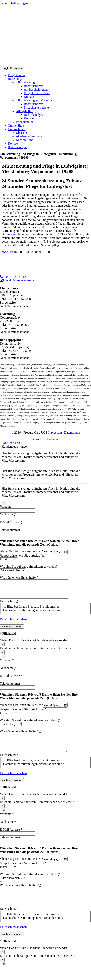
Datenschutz (72, 432)
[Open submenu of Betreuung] (23, 80)
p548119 (7, 252)
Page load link (11, 443)
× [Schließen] (4, 503)
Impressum (55, 432)
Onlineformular (12, 234)
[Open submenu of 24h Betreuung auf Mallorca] (53, 101)
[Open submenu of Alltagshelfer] (34, 112)
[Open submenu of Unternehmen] (27, 130)
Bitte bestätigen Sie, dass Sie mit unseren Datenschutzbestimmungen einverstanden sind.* (34, 771)
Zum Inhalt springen (15, 3)
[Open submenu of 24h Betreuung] (36, 83)
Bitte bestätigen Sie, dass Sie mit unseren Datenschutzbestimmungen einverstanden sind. (33, 613)
